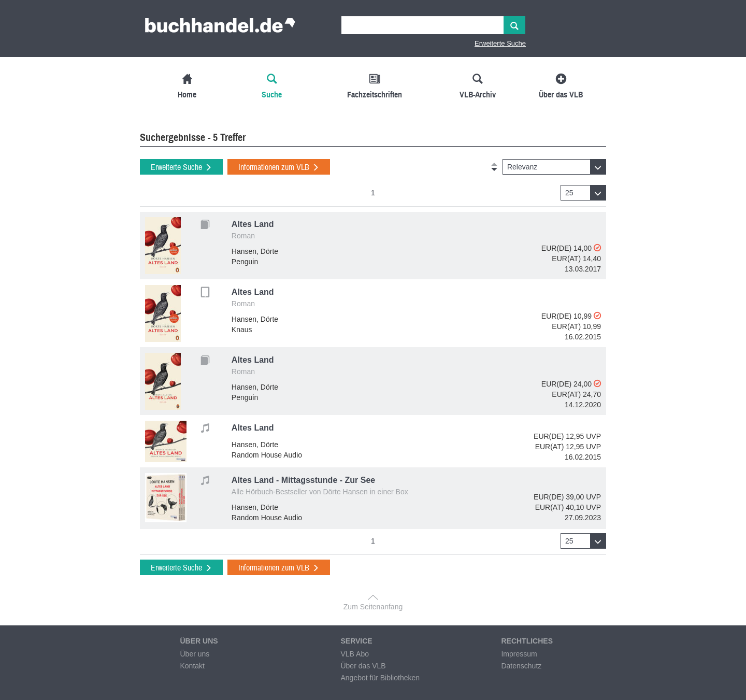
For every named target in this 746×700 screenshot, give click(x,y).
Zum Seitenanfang (373, 607)
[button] (554, 167)
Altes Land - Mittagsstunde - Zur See (303, 480)
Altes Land (253, 224)
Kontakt (192, 666)
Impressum (519, 654)
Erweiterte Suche (500, 43)
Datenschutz (521, 666)
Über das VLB (363, 666)
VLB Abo (355, 654)
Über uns (195, 654)
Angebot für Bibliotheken (380, 678)
